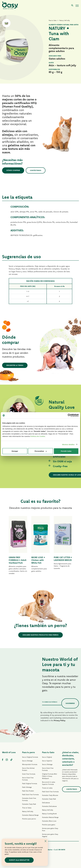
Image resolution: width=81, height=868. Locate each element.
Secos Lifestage (27, 761)
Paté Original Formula (30, 784)
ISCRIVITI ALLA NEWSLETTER (19, 860)
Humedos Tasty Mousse (50, 795)
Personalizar (41, 451)
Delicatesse (46, 803)
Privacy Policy (60, 720)
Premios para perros (29, 819)
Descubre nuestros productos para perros (40, 635)
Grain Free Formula (29, 774)
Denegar (15, 451)
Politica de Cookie (38, 436)
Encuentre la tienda (15, 365)
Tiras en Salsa (27, 808)
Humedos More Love (49, 821)
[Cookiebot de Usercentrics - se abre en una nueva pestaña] (69, 415)
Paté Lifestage (27, 787)
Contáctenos (36, 170)
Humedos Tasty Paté (29, 804)
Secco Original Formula (30, 757)
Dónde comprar (13, 170)
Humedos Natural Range (30, 815)
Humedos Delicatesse (49, 806)
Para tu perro (28, 752)
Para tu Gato (48, 752)
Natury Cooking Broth (49, 814)
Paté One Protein (28, 791)
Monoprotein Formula (30, 764)
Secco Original (47, 757)
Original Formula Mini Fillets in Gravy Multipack (50, 776)
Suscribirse (70, 703)
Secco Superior (47, 761)
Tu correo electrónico (50, 702)
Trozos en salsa (47, 788)
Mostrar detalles (68, 444)
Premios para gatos (49, 825)
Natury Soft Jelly (28, 811)
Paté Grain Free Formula (30, 795)
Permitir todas (66, 451)
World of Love (9, 752)
